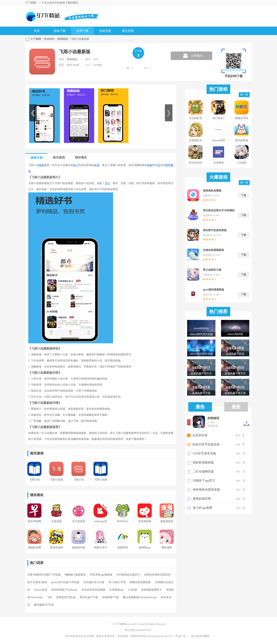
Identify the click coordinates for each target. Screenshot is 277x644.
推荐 (168, 165)
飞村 (50, 597)
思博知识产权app (66, 597)
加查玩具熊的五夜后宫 (157, 575)
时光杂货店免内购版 (93, 590)
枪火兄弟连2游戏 (37, 582)
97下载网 (36, 39)
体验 (150, 165)
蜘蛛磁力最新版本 (75, 575)
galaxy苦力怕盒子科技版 (65, 582)
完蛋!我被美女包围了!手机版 (44, 575)
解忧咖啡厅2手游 (44, 605)
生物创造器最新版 (213, 250)
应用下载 (82, 31)
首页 (37, 31)
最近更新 (128, 31)
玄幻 (107, 183)
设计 (76, 165)
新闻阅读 (63, 39)
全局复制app (116, 590)
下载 (244, 195)
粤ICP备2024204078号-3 (138, 630)
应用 (97, 165)
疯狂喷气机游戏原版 (215, 230)
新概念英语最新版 (140, 582)
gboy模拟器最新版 (214, 290)
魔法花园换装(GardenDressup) (140, 597)
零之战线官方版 (212, 270)
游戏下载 (60, 31)
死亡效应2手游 (117, 582)
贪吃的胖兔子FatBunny (64, 590)
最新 (41, 165)
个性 (158, 165)
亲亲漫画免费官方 (152, 590)
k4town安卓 (41, 590)
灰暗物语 (213, 418)
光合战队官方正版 (94, 582)
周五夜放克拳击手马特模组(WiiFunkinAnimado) (219, 211)
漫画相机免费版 (212, 191)
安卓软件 (49, 39)
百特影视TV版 (110, 597)
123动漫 (132, 590)
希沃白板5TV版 (89, 597)
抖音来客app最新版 (101, 575)
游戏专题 (105, 31)
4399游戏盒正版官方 (128, 575)
